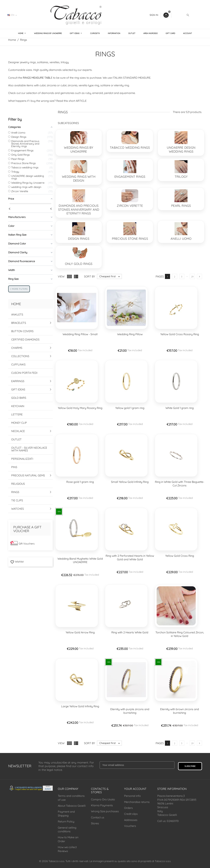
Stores (95, 823)
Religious (18, 484)
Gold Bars (19, 398)
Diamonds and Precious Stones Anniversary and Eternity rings (79, 209)
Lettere (17, 414)
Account (188, 33)
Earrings (18, 381)
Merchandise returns (137, 802)
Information (114, 33)
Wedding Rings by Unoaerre (48, 33)
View (61, 276)
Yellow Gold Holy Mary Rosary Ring (80, 408)
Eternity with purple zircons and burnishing (130, 711)
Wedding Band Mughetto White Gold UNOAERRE (80, 560)
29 (192, 277)
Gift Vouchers (27, 544)
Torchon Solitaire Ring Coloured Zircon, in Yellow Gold (180, 634)
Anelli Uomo (181, 239)
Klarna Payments (102, 805)
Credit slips (131, 814)
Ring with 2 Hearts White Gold (130, 632)
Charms (17, 348)
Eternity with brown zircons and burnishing (180, 711)
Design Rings (79, 239)
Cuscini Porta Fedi (24, 373)
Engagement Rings (130, 177)
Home (21, 33)
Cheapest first (110, 276)
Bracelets (19, 323)
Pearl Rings (181, 206)
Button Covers (22, 331)
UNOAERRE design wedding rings (181, 150)
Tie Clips (17, 500)
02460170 (30, 15)
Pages (160, 276)
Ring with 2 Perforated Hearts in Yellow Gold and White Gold (130, 558)
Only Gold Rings (79, 264)
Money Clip (19, 423)
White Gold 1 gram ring (180, 408)
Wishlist (17, 562)
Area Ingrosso (150, 33)
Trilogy (181, 177)
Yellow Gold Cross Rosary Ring (180, 334)
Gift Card (170, 33)
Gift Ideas (75, 33)
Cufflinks (18, 364)
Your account (135, 789)
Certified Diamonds (25, 339)
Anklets (17, 314)
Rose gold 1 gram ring (80, 482)
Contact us (98, 817)
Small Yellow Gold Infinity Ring (130, 482)
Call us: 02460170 (168, 821)
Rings (15, 492)
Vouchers (130, 826)
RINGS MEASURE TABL (37, 78)
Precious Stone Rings (130, 239)
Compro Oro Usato (103, 799)
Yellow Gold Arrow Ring (80, 632)
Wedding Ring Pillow (130, 334)
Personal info (132, 796)
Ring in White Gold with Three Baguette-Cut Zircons (180, 484)
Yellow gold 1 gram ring (130, 408)
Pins (14, 467)
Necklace (18, 431)
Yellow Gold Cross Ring (180, 556)
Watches (18, 509)
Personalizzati (22, 459)
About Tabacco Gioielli (72, 806)
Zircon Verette (130, 206)
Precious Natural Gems (28, 475)
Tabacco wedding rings (130, 148)
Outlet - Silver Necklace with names (29, 449)
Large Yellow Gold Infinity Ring (80, 706)
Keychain (18, 406)
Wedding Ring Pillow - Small (80, 334)
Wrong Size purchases (105, 811)
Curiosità (95, 33)
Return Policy (66, 821)
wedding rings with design (79, 179)
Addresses (131, 820)
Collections (20, 356)
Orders (128, 808)
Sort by (90, 276)
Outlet (132, 33)
